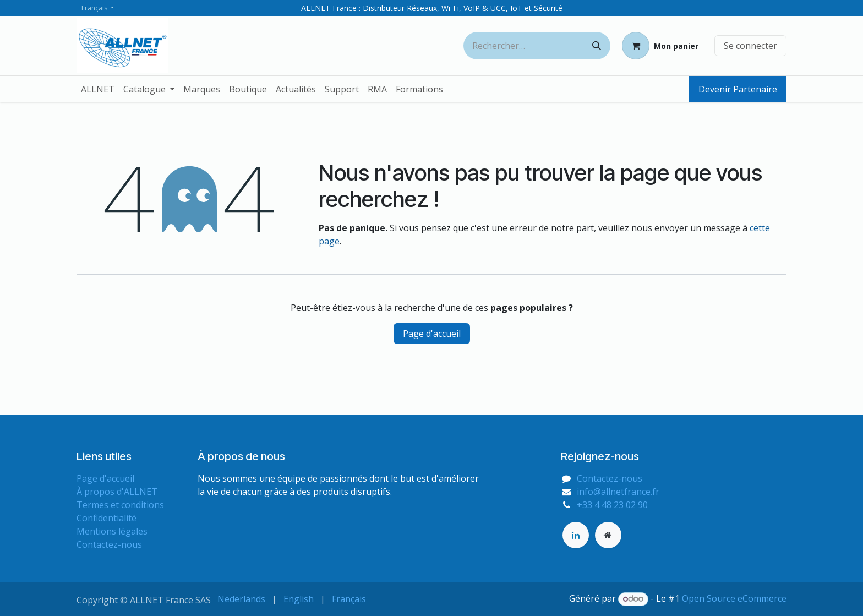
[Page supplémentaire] (608, 535)
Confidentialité (106, 518)
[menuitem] (98, 89)
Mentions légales (112, 531)
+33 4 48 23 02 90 (612, 505)
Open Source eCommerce (734, 598)
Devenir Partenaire (738, 89)
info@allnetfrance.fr (618, 492)
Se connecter (750, 46)
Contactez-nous (109, 544)
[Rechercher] (597, 46)
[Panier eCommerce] (660, 46)
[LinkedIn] (576, 535)
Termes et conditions (120, 505)
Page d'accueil (432, 334)
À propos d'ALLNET (117, 492)
